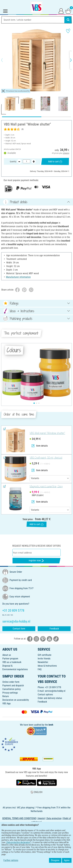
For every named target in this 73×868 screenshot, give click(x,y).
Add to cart (55, 162)
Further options (11, 860)
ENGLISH (36, 792)
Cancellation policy (12, 689)
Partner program (10, 659)
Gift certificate (45, 655)
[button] (4, 60)
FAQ (40, 669)
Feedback (54, 629)
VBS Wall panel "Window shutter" (47, 433)
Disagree (55, 860)
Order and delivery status (50, 698)
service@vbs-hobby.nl (55, 691)
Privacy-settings (10, 693)
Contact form (19, 629)
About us (7, 655)
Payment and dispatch (13, 686)
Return (6, 696)
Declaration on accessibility (16, 700)
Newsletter (43, 662)
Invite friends (44, 659)
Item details (40, 446)
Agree (67, 860)
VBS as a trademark (12, 662)
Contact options (45, 695)
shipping (66, 153)
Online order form (11, 682)
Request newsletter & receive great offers (36, 546)
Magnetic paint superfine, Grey (46, 486)
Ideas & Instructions (47, 666)
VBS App (6, 703)
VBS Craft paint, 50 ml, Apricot (46, 458)
